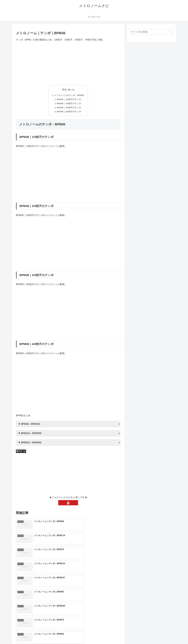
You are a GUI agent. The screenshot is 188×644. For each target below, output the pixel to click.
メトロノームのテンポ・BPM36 (69, 95)
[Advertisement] (68, 63)
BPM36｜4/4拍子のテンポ (69, 112)
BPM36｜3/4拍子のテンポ (69, 108)
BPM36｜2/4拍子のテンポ (69, 104)
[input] (151, 32)
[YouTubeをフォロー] (68, 504)
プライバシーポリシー (164, 636)
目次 (64, 90)
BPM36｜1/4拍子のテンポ (69, 100)
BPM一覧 (21, 452)
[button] (171, 32)
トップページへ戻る (144, 636)
